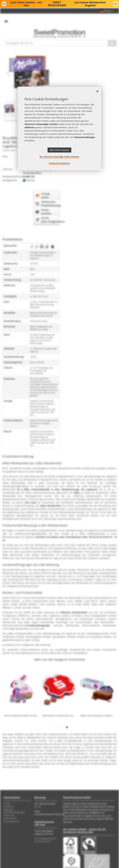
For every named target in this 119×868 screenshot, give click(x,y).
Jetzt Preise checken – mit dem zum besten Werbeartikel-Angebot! (59, 4)
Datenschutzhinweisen (70, 134)
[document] (59, 129)
